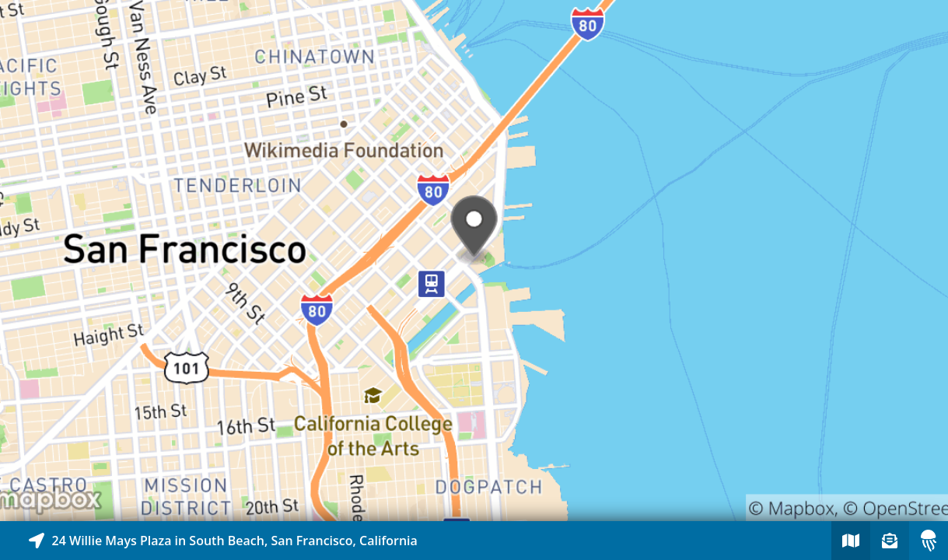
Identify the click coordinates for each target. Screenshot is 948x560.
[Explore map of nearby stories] (474, 261)
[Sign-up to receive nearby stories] (890, 541)
